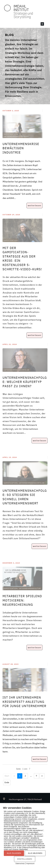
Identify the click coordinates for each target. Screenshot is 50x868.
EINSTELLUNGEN (25, 859)
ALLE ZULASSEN (14, 853)
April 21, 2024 (10, 344)
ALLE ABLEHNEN (35, 853)
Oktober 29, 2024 (11, 215)
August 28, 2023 (11, 664)
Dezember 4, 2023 (11, 563)
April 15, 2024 (10, 457)
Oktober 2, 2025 (11, 111)
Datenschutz (20, 864)
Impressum (30, 864)
